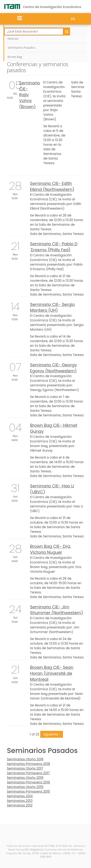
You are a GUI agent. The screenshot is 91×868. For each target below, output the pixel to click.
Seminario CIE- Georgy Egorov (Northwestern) (54, 368)
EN (73, 19)
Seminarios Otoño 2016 (25, 778)
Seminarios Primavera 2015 (28, 791)
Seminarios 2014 (20, 796)
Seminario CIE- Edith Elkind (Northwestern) (52, 186)
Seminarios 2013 (20, 801)
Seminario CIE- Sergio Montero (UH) (53, 307)
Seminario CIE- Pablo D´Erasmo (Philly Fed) (54, 247)
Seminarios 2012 (20, 805)
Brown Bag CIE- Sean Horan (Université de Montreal (52, 673)
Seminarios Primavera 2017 (28, 773)
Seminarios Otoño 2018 (25, 759)
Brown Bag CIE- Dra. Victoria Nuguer (51, 549)
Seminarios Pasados (21, 47)
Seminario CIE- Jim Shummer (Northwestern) (57, 610)
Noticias (13, 39)
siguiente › (52, 734)
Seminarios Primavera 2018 (28, 764)
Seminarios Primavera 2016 (28, 782)
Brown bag (15, 57)
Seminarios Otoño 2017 (25, 768)
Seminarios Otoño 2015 (25, 787)
